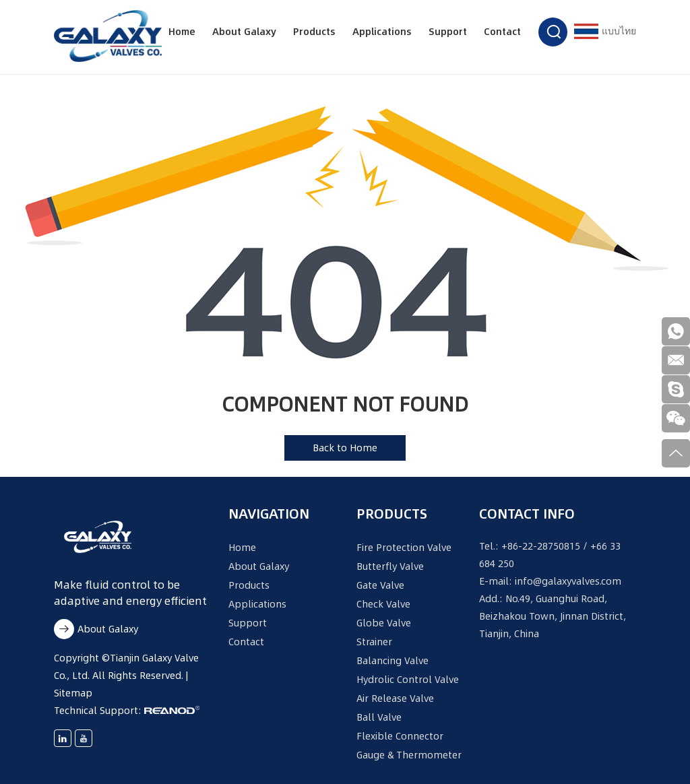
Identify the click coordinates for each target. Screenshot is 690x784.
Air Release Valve (395, 698)
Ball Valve (379, 717)
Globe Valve (384, 623)
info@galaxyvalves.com (568, 581)
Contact (502, 32)
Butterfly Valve (390, 566)
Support (448, 32)
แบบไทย (605, 31)
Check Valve (383, 604)
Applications (382, 32)
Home (182, 32)
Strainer (374, 642)
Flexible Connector (400, 736)
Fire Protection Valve (404, 548)
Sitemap (73, 693)
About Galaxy (244, 32)
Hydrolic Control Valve (408, 680)
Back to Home (345, 448)
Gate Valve (380, 585)
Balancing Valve (393, 661)
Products (314, 32)
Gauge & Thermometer (409, 755)
